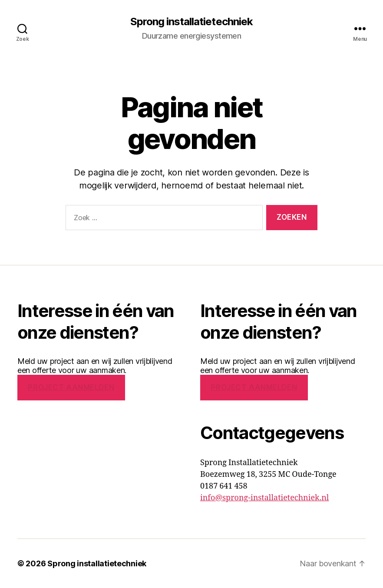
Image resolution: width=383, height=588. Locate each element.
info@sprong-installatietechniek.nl (264, 498)
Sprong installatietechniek (191, 22)
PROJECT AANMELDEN (71, 387)
